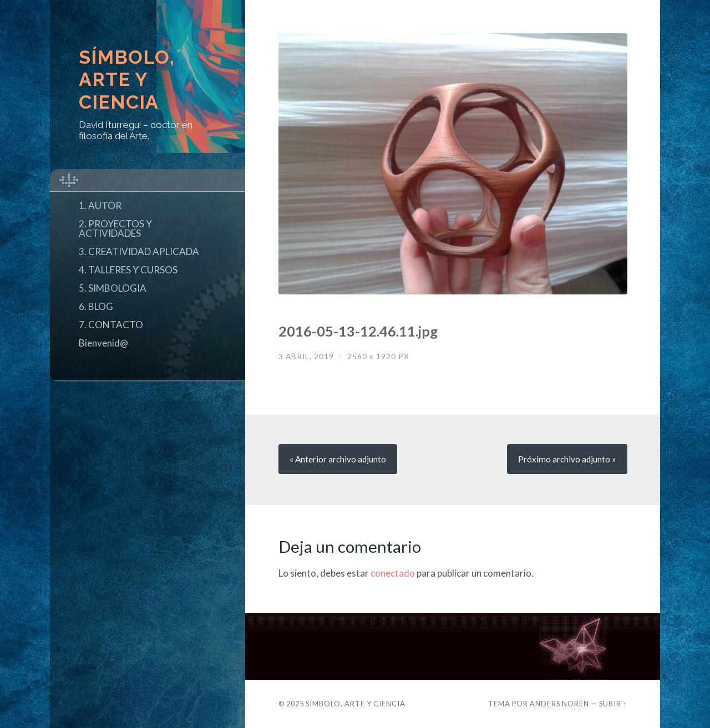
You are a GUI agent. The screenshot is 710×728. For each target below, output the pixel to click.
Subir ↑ (613, 704)
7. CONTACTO (111, 325)
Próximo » (567, 459)
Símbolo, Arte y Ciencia (127, 80)
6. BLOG (96, 306)
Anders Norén (559, 704)
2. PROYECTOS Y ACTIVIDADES (115, 228)
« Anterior (338, 459)
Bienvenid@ (103, 343)
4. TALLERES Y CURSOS (128, 270)
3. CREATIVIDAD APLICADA (139, 251)
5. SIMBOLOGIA (113, 288)
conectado (393, 573)
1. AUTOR (100, 205)
